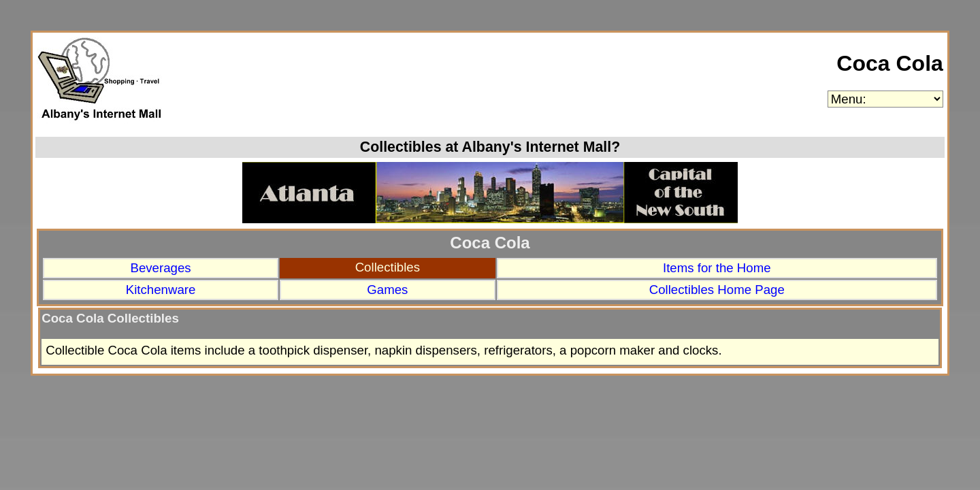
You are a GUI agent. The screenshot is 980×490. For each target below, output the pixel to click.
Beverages (160, 268)
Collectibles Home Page (717, 290)
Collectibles (388, 267)
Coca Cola (889, 63)
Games (387, 290)
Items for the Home (717, 268)
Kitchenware (161, 290)
